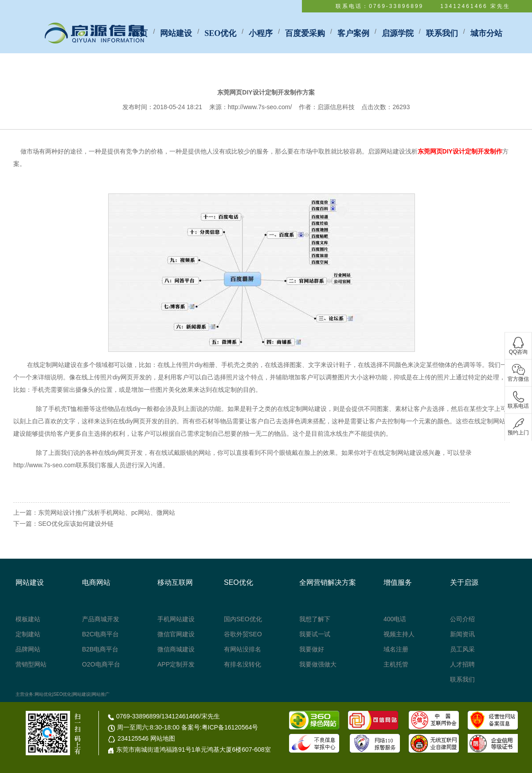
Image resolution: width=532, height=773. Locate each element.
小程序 (261, 33)
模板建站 (28, 619)
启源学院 (398, 33)
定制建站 (28, 634)
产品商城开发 (101, 619)
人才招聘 (462, 664)
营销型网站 (31, 664)
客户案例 (353, 33)
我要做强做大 (318, 664)
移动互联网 (175, 582)
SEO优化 (220, 33)
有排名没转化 (243, 664)
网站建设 (176, 33)
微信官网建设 (176, 634)
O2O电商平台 (101, 664)
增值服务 (398, 582)
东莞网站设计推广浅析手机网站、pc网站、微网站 (107, 513)
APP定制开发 (176, 664)
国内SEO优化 (243, 619)
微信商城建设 (176, 649)
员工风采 (462, 649)
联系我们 (442, 33)
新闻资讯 (462, 634)
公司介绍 (462, 619)
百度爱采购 (305, 33)
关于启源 (464, 582)
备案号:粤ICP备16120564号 (220, 727)
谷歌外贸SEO (243, 634)
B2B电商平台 (100, 649)
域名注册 (396, 649)
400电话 (395, 619)
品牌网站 (28, 649)
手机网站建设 (176, 619)
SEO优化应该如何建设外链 (76, 524)
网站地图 (163, 738)
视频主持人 (399, 634)
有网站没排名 (243, 649)
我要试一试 (315, 634)
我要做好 (312, 649)
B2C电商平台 (100, 634)
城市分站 (486, 33)
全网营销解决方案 (328, 582)
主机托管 (396, 664)
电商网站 (96, 582)
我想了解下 (315, 619)
